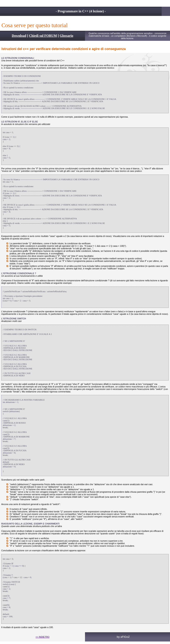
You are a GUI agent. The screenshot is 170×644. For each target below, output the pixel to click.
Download (19, 36)
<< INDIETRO (42, 637)
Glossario (67, 36)
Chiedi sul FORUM (43, 36)
